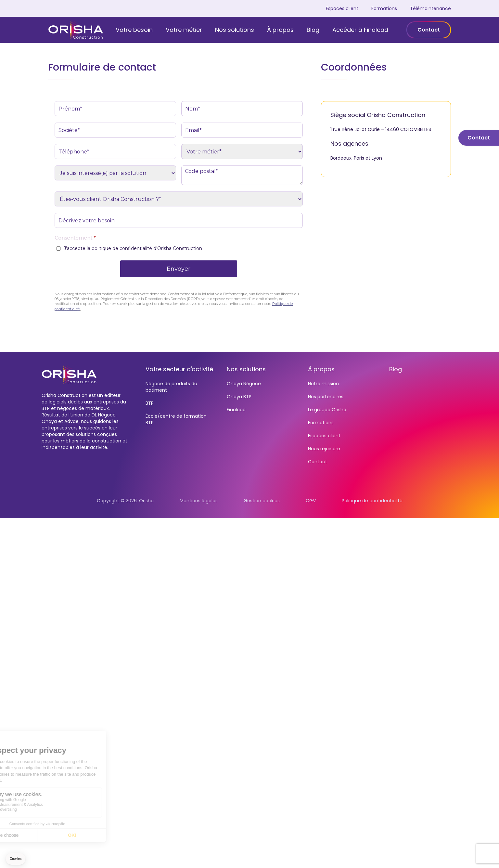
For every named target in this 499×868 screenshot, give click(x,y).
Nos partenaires (326, 397)
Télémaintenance (430, 8)
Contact (429, 30)
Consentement (75, 238)
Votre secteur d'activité (179, 369)
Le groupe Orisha (327, 410)
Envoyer (179, 269)
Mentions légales (199, 501)
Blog (313, 30)
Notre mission (323, 384)
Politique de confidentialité (372, 501)
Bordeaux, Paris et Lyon (356, 158)
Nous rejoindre (324, 449)
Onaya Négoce (244, 384)
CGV (311, 501)
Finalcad (236, 410)
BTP (150, 403)
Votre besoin (134, 30)
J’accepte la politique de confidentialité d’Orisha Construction (133, 248)
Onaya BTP (239, 397)
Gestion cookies (262, 501)
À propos (280, 30)
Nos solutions (235, 30)
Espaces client (342, 8)
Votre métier (184, 30)
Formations (384, 8)
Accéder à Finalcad (360, 30)
